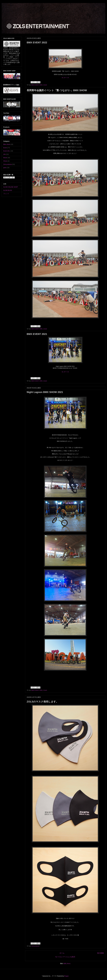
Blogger (66, 976)
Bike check (7, 144)
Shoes (5, 161)
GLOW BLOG (8, 190)
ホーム (62, 953)
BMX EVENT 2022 (37, 42)
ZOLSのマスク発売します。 (43, 702)
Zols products (35, 946)
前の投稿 (100, 953)
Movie (5, 158)
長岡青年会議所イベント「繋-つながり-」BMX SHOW (57, 90)
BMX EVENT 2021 (37, 334)
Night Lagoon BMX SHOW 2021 (45, 392)
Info (4, 154)
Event (45, 85)
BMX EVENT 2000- (37, 85)
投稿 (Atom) (67, 964)
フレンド (6, 194)
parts (5, 168)
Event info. (7, 151)
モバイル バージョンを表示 (65, 957)
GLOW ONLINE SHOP (10, 187)
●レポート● (65, 78)
